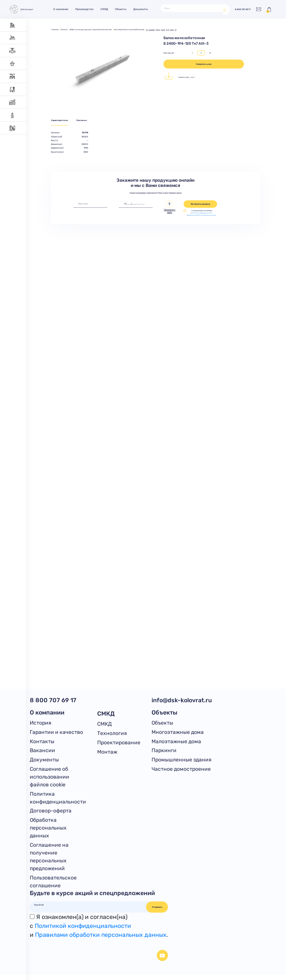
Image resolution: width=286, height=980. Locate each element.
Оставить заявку (201, 205)
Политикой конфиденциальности (203, 214)
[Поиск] (190, 8)
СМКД (108, 9)
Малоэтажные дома (176, 743)
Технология (112, 734)
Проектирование (119, 743)
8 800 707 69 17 (237, 9)
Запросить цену (204, 64)
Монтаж (107, 753)
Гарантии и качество (56, 734)
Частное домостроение (181, 772)
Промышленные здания (182, 763)
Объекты (125, 9)
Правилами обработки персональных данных (203, 217)
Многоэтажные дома (178, 734)
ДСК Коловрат (23, 9)
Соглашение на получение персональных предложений (49, 862)
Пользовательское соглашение (53, 887)
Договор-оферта (51, 815)
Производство (88, 9)
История (41, 724)
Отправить (157, 912)
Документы (145, 9)
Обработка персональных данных (48, 832)
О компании (65, 9)
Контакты (42, 743)
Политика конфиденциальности (58, 801)
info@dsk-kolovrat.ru (182, 700)
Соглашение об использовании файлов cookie (50, 780)
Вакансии (42, 753)
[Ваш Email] (88, 910)
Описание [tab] (89, 121)
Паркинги (164, 753)
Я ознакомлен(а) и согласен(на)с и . (99, 931)
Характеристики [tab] (62, 121)
